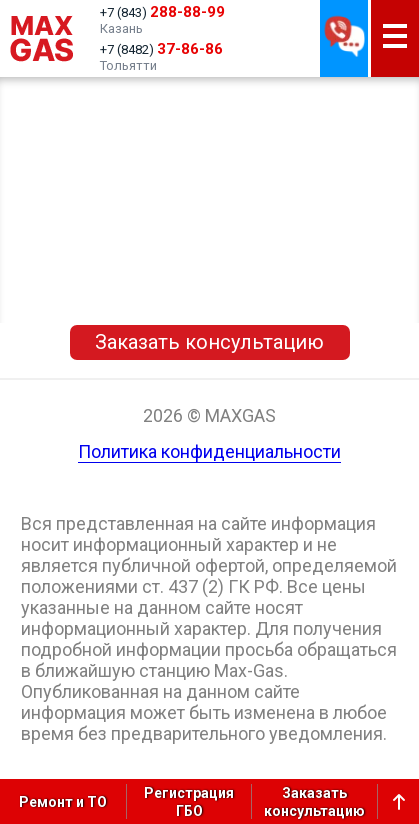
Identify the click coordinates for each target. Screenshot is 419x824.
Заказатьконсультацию (314, 802)
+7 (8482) (161, 49)
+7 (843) (162, 12)
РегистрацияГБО (189, 802)
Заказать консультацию (209, 342)
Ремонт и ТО (63, 802)
